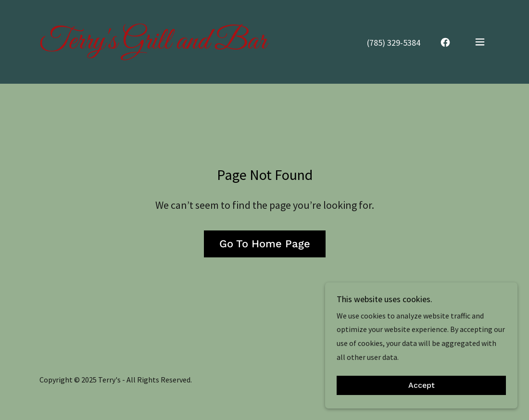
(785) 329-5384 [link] (394, 43)
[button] (480, 42)
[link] (153, 46)
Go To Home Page (265, 244)
